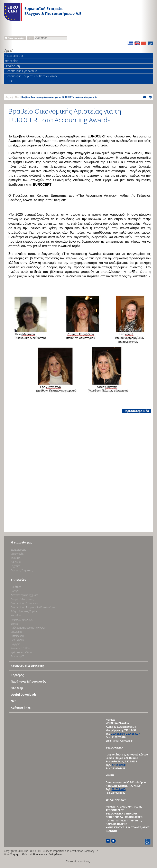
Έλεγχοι (15, 591)
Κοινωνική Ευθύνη (21, 648)
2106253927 (133, 734)
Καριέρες (17, 675)
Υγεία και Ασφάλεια (21, 652)
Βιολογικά (16, 632)
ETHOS (9, 81)
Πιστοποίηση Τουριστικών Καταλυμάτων (31, 76)
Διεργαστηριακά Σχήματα (25, 595)
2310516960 (119, 765)
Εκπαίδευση (12, 66)
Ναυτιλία (16, 562)
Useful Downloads (24, 695)
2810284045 (119, 789)
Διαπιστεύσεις (18, 550)
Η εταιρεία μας (14, 56)
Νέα (17, 97)
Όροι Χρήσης (11, 854)
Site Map (17, 688)
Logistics (15, 566)
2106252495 (118, 734)
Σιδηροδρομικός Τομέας (24, 611)
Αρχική (9, 51)
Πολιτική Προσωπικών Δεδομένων (42, 854)
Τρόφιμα (15, 558)
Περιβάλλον (17, 640)
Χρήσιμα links (21, 708)
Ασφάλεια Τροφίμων (22, 620)
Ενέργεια (15, 644)
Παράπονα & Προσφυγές (28, 681)
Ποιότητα (16, 587)
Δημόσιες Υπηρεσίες (22, 570)
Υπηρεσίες (11, 61)
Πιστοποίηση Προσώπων (21, 71)
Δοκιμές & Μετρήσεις (22, 599)
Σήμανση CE (17, 656)
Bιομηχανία (17, 554)
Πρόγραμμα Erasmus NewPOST (28, 628)
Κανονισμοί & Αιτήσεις (27, 666)
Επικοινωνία (14, 38)
